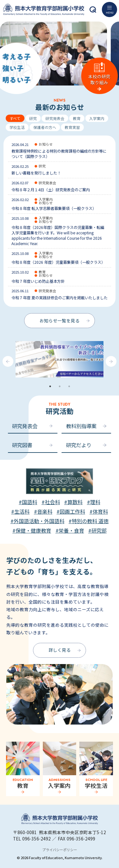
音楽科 (45, 511)
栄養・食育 (71, 530)
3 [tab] (69, 386)
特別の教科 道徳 (90, 521)
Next (111, 361)
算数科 (75, 502)
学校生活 (17, 127)
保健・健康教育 (33, 530)
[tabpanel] (60, 361)
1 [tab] (50, 386)
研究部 (99, 530)
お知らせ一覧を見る (60, 320)
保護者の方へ (45, 127)
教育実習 (72, 127)
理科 (95, 502)
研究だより (79, 445)
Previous (8, 361)
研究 (33, 118)
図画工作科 (72, 511)
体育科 (100, 511)
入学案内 (97, 118)
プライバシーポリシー (60, 850)
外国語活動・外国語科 (39, 521)
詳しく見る (60, 650)
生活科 (22, 511)
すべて (15, 118)
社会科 (52, 502)
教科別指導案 (81, 426)
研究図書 (22, 445)
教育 (77, 118)
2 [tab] (60, 386)
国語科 (30, 502)
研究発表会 (55, 118)
